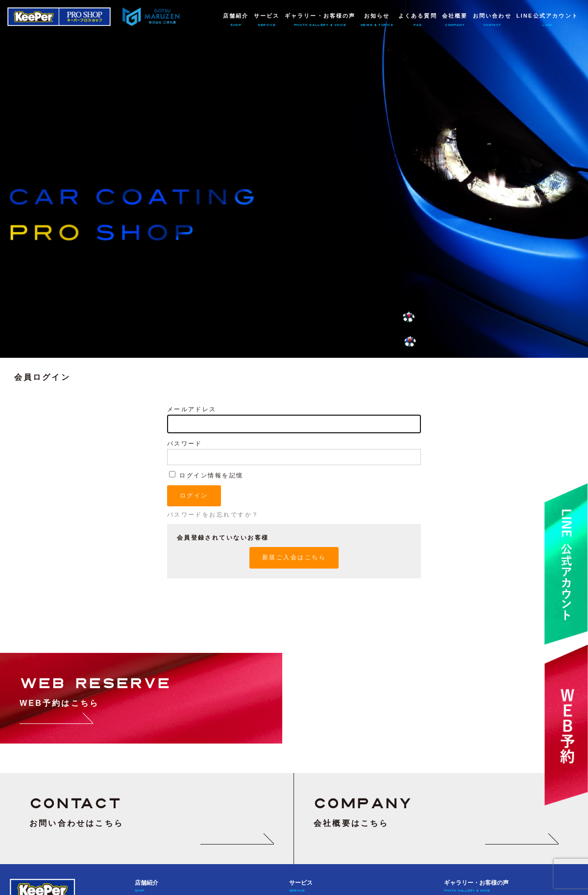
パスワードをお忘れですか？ (213, 515)
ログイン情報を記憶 (206, 475)
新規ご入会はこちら (294, 557)
